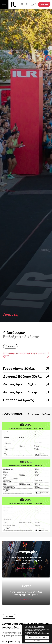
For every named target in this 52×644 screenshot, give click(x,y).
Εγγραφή (44, 4)
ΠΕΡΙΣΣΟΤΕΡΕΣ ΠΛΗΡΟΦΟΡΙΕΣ (37, 638)
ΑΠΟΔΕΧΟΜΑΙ (37, 641)
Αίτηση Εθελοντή (11, 642)
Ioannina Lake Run (14, 5)
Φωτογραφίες (26, 576)
